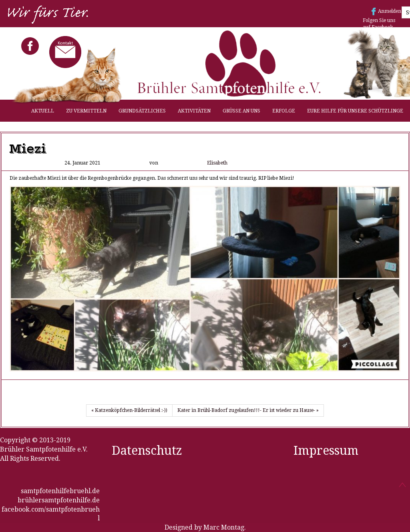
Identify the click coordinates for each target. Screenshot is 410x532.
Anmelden (390, 11)
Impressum (326, 451)
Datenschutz (147, 451)
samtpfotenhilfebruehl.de (60, 491)
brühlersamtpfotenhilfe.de (59, 500)
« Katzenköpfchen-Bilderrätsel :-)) (129, 410)
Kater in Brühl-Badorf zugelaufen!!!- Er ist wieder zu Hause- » (248, 410)
